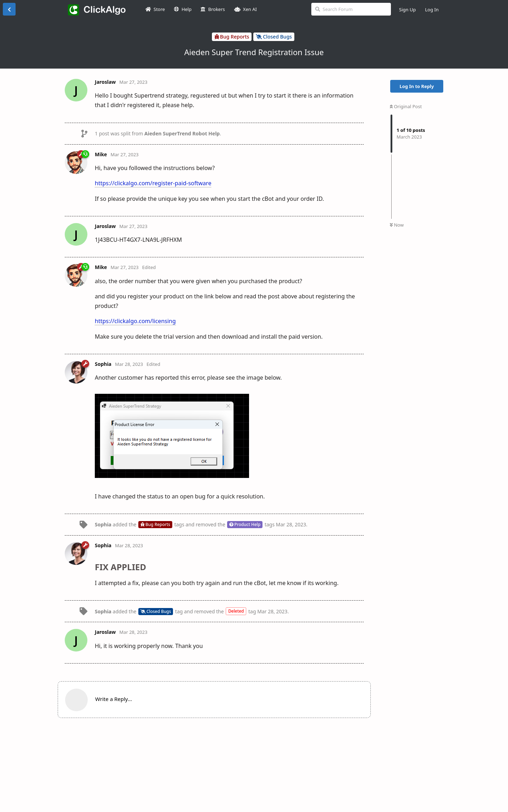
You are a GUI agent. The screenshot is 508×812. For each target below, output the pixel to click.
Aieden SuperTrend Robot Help (182, 133)
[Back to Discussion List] (9, 9)
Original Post (406, 106)
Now (397, 225)
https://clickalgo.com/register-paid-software (153, 183)
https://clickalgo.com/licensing (135, 321)
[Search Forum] (351, 9)
